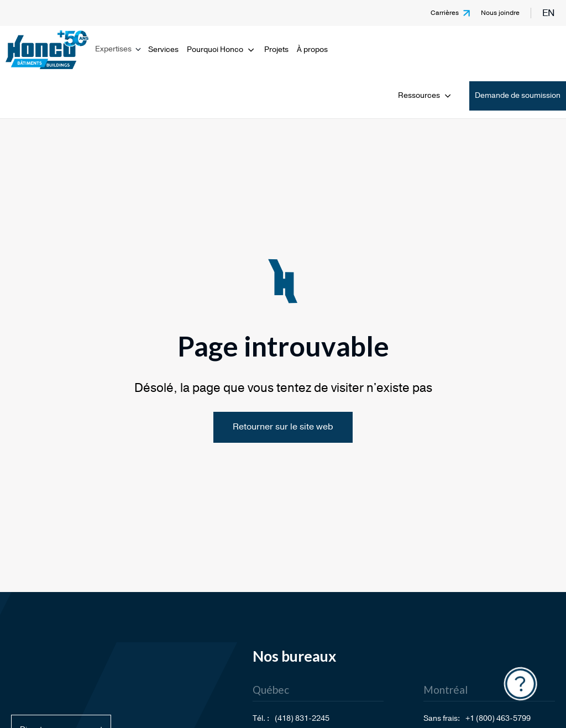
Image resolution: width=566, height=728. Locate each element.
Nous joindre (500, 13)
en (549, 13)
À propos (312, 49)
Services (163, 49)
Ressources (425, 95)
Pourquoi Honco (221, 49)
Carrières (445, 13)
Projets (276, 49)
